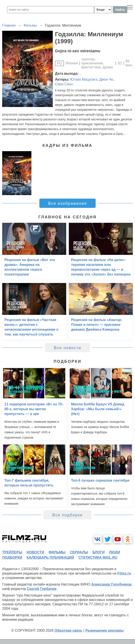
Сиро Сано (64, 84)
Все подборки (67, 515)
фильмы (57, 552)
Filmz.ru (124, 573)
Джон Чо (106, 79)
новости (35, 552)
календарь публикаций (50, 558)
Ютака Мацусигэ (84, 79)
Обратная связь (68, 630)
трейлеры (12, 552)
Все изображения (67, 203)
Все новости (68, 348)
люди (115, 552)
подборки (12, 558)
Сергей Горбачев (42, 589)
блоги (98, 552)
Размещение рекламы (105, 630)
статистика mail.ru (98, 558)
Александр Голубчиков (111, 584)
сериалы (79, 552)
